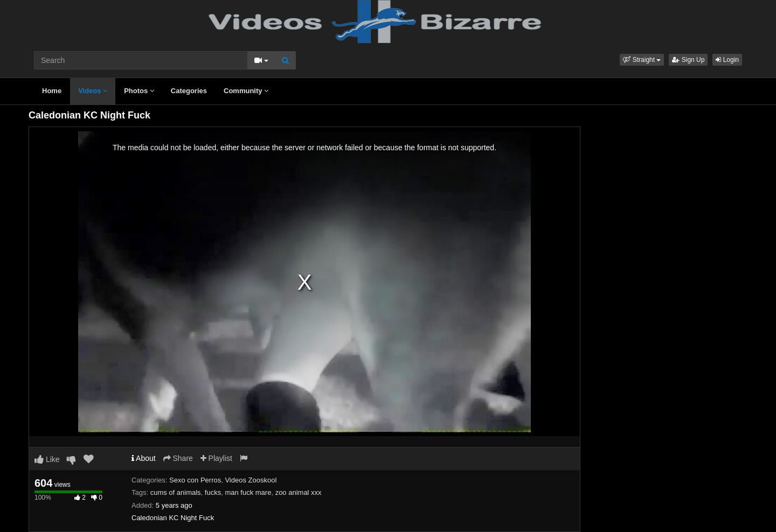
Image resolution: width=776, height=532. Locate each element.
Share (178, 458)
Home (52, 91)
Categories (189, 91)
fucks (213, 492)
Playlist (216, 458)
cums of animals (176, 492)
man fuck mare (248, 492)
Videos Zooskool (251, 480)
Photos (139, 91)
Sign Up (688, 60)
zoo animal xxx (299, 492)
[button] (642, 60)
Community (246, 91)
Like (47, 459)
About (144, 458)
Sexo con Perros (195, 480)
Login (727, 60)
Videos (93, 91)
